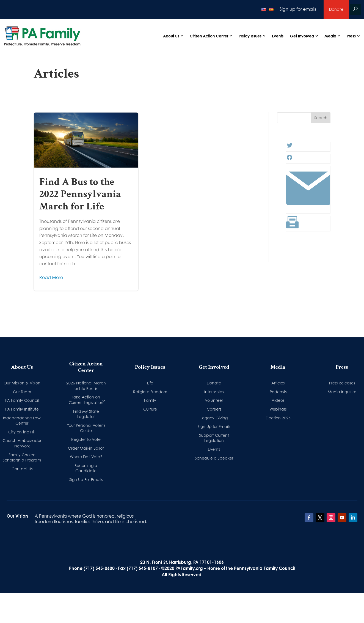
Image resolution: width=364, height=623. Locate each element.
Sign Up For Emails (86, 479)
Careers (214, 409)
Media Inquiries (342, 392)
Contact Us (22, 469)
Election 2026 (278, 418)
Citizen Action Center (209, 36)
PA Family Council (22, 400)
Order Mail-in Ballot (86, 448)
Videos (278, 400)
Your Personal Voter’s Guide (86, 428)
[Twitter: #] (289, 147)
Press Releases (342, 383)
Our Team (22, 392)
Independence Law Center (22, 421)
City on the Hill (22, 432)
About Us (171, 36)
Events (278, 36)
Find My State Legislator (86, 414)
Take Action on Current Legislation (86, 400)
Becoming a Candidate (86, 468)
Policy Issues (250, 36)
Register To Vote (86, 439)
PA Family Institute (22, 409)
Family (150, 400)
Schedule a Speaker (214, 458)
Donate (336, 9)
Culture (150, 409)
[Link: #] (308, 209)
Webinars (278, 409)
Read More (51, 277)
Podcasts (278, 392)
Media (330, 36)
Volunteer (214, 400)
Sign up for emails (298, 9)
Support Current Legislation (214, 438)
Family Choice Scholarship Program (22, 457)
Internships (214, 392)
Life (150, 383)
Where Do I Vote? (86, 457)
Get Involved (302, 36)
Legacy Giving (214, 418)
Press (351, 36)
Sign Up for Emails (214, 426)
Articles (278, 383)
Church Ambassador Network (22, 443)
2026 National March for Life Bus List (86, 386)
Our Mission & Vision (22, 383)
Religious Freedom (150, 392)
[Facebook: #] (289, 159)
